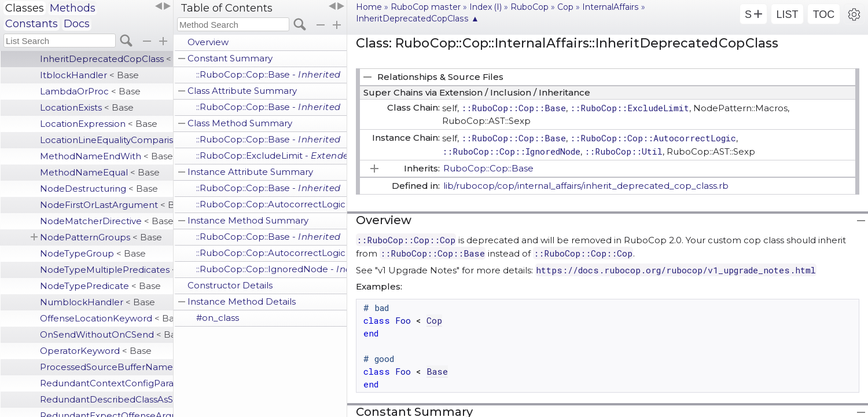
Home (369, 7)
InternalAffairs (610, 7)
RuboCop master (426, 7)
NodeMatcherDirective (106, 221)
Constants (32, 24)
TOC (824, 14)
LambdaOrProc (90, 91)
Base (437, 371)
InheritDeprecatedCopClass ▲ (418, 19)
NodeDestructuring (99, 189)
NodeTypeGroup (93, 253)
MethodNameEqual (100, 172)
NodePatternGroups (101, 237)
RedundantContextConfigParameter (106, 383)
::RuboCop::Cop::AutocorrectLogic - (271, 204)
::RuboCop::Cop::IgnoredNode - (271, 269)
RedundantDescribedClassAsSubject (106, 399)
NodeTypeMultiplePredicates (106, 270)
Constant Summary (230, 58)
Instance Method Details (242, 301)
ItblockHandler (89, 75)
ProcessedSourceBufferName (106, 367)
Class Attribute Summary (242, 91)
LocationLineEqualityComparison (106, 140)
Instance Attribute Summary (250, 172)
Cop (565, 7)
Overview (208, 42)
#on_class (218, 318)
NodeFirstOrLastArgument (106, 205)
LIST (787, 14)
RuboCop (529, 7)
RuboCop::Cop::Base (488, 168)
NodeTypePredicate (100, 286)
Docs (77, 24)
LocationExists (87, 107)
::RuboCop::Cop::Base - (269, 74)
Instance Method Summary (248, 220)
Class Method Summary (240, 123)
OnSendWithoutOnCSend (106, 334)
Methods (73, 8)
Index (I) (486, 7)
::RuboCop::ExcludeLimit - (271, 156)
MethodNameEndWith (106, 156)
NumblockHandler (98, 302)
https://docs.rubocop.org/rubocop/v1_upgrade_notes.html (676, 270)
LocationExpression (99, 124)
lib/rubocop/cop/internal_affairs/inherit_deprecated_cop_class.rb (586, 186)
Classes (25, 8)
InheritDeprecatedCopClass (106, 59)
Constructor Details (230, 285)
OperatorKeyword (96, 351)
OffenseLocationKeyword (106, 318)
